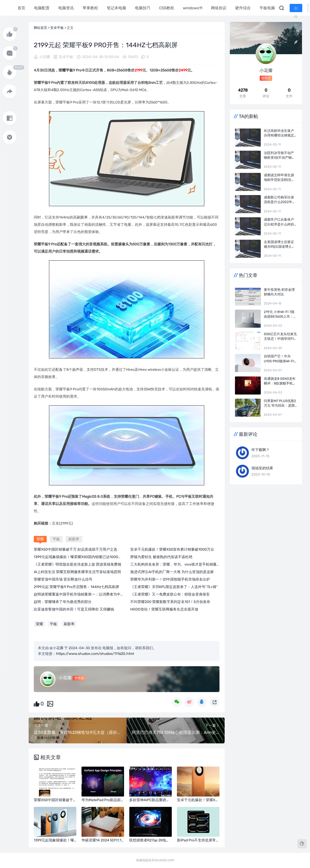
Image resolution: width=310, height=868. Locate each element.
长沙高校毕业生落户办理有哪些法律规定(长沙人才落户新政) (279, 133)
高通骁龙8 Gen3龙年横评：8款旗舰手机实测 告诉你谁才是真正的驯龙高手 (280, 381)
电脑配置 (41, 8)
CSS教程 (166, 8)
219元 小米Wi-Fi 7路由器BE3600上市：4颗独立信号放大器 (280, 314)
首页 (21, 8)
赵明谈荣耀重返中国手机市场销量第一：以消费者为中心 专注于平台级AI (92, 594)
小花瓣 (45, 57)
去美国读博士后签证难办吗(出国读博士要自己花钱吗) (279, 244)
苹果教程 (90, 8)
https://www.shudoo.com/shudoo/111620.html (95, 654)
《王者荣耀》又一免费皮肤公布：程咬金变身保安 (170, 594)
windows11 (192, 8)
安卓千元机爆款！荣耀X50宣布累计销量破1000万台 (172, 549)
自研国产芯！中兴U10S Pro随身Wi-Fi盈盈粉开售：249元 (279, 359)
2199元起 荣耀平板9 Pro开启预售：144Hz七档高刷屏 (76, 587)
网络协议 (218, 8)
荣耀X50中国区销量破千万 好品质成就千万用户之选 (75, 549)
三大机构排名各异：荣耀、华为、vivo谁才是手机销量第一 (177, 564)
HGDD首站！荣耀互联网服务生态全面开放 (164, 609)
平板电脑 (267, 8)
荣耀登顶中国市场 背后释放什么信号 (63, 579)
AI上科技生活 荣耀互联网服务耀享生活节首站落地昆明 (77, 572)
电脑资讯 (66, 8)
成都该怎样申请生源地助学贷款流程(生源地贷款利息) (279, 178)
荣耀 (62, 70)
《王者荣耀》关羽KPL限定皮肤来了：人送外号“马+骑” (174, 587)
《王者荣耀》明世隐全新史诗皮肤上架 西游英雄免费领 (77, 564)
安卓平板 (57, 28)
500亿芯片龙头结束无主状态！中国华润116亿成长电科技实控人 (280, 337)
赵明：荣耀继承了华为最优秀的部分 (63, 602)
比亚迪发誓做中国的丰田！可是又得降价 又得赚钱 (74, 609)
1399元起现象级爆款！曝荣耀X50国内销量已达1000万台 (80, 557)
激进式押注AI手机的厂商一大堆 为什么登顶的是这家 (172, 572)
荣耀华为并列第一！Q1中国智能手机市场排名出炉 (170, 579)
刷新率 (82, 217)
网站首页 (40, 28)
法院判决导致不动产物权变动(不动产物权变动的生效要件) (279, 155)
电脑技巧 (142, 8)
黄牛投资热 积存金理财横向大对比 (279, 292)
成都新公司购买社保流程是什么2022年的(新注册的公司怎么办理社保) (280, 200)
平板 (69, 70)
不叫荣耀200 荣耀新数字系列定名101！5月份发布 (170, 602)
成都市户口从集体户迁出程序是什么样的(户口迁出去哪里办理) (280, 222)
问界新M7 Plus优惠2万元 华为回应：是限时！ (280, 403)
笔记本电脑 (116, 8)
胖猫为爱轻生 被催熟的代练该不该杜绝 (161, 557)
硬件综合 (242, 8)
